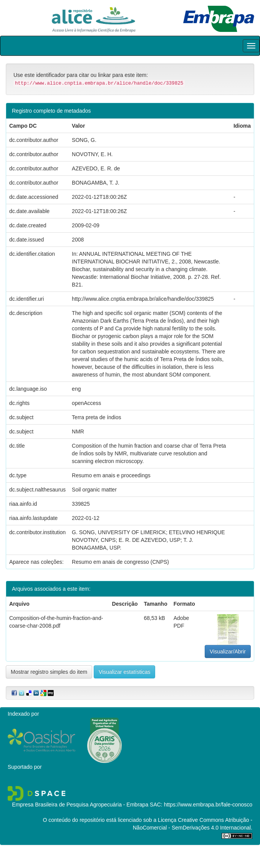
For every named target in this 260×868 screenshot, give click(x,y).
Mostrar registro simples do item (49, 672)
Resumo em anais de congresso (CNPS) (120, 562)
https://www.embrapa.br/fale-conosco (208, 805)
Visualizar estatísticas (124, 672)
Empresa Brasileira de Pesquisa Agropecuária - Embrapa (80, 805)
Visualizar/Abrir (228, 651)
